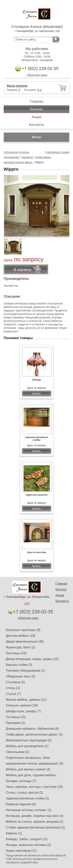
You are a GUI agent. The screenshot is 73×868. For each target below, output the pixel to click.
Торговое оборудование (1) (25, 671)
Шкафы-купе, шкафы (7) (23, 711)
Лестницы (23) (16, 653)
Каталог (36, 109)
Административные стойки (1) (27, 798)
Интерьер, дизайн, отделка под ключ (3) (35, 816)
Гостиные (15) (16, 717)
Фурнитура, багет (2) (21, 647)
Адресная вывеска (37, 495)
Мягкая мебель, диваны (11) (26, 700)
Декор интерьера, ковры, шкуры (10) (32, 659)
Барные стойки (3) (19, 665)
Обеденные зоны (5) (21, 676)
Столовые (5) (15, 682)
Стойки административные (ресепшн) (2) (35, 827)
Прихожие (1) (15, 723)
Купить (36, 394)
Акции (36, 117)
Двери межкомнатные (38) (25, 642)
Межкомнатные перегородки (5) (29, 740)
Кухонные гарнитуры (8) (23, 630)
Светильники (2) (18, 752)
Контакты (37, 125)
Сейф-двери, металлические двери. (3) (34, 734)
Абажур (36, 380)
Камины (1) (14, 833)
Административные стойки (36, 439)
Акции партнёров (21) (21, 851)
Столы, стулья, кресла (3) (24, 793)
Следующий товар (57, 152)
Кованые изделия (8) (21, 804)
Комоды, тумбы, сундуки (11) (27, 839)
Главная (36, 101)
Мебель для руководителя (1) (27, 746)
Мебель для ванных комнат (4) (28, 769)
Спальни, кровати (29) (22, 705)
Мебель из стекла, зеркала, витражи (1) (35, 822)
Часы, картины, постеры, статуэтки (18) (34, 787)
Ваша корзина (17, 86)
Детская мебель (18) (21, 636)
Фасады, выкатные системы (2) (28, 845)
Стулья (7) (13, 694)
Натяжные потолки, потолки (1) (29, 810)
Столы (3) (13, 688)
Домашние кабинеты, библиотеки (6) (32, 729)
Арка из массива (36, 552)
